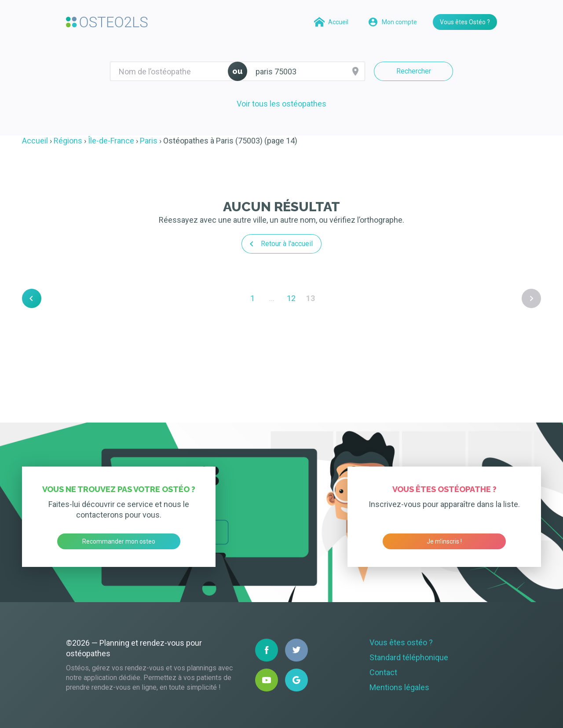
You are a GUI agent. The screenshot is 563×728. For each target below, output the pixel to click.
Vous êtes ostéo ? (401, 642)
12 (291, 298)
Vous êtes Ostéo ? (465, 22)
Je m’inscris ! (444, 541)
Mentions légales (399, 687)
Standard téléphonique (409, 657)
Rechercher (414, 71)
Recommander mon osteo (119, 541)
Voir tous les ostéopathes (281, 104)
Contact (383, 672)
